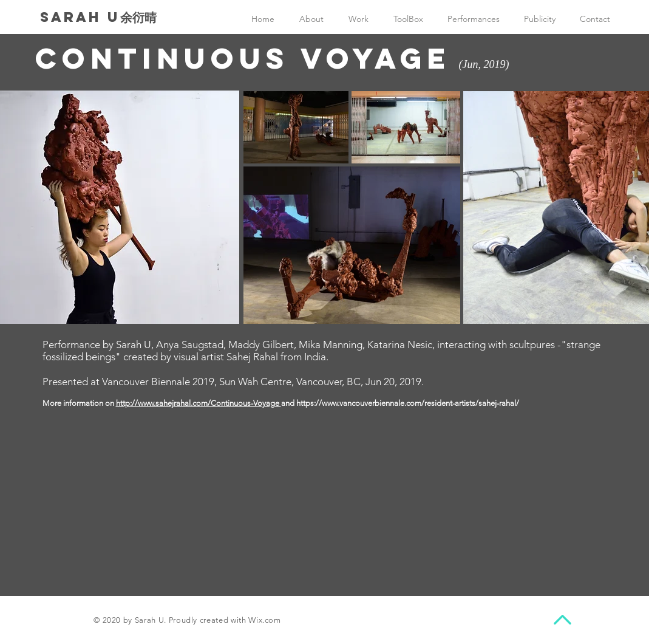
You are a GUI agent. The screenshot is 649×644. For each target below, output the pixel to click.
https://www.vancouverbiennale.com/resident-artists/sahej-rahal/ (408, 403)
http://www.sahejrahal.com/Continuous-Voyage (199, 403)
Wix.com (265, 620)
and (289, 403)
